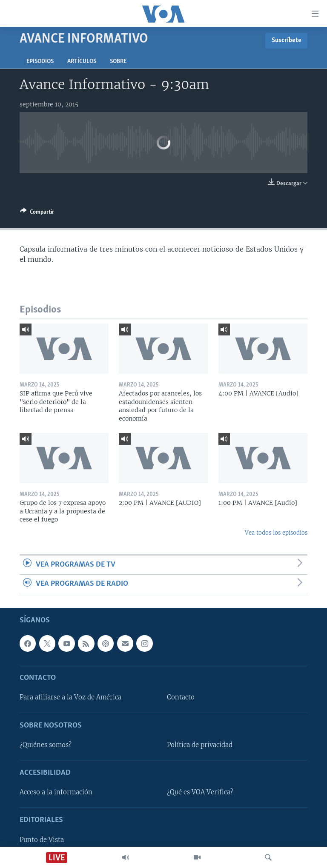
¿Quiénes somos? (46, 745)
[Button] (37, 213)
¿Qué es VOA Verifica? (200, 792)
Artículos (82, 62)
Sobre (118, 62)
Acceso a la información (56, 792)
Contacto (181, 697)
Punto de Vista (42, 839)
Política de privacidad (200, 745)
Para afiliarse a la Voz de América (70, 697)
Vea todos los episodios (276, 533)
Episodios (40, 62)
